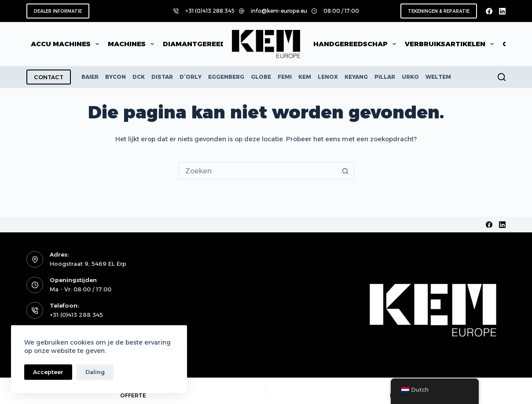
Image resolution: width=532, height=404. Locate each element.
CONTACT (49, 77)
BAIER (90, 77)
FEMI (285, 77)
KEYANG (356, 77)
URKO (410, 77)
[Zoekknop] (345, 171)
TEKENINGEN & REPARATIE (439, 11)
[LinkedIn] (502, 11)
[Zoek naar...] (257, 171)
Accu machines (67, 44)
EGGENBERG (226, 77)
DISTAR (162, 77)
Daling (95, 372)
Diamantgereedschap (213, 44)
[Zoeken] (502, 77)
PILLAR (385, 77)
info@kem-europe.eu (279, 11)
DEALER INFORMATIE (58, 11)
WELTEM (438, 77)
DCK (139, 77)
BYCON (116, 77)
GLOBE (261, 77)
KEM (305, 77)
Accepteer (48, 372)
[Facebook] (489, 11)
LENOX (328, 77)
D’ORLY (191, 77)
